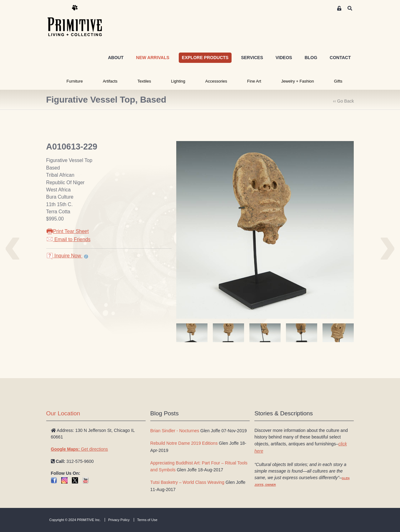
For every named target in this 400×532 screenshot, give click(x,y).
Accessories (216, 81)
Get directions (80, 449)
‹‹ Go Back (344, 101)
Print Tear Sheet (67, 231)
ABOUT (116, 58)
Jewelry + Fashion (298, 81)
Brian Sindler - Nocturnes (175, 431)
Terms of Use (147, 520)
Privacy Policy (119, 520)
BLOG (311, 58)
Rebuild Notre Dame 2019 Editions (184, 443)
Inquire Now (64, 256)
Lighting (178, 81)
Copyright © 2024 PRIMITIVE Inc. (75, 520)
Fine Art (254, 81)
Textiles (144, 81)
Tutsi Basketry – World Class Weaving (187, 482)
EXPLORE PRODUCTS (205, 58)
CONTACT (340, 58)
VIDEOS (284, 58)
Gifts (338, 81)
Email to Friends (68, 239)
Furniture (75, 81)
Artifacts (110, 81)
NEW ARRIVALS (153, 58)
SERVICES (252, 58)
